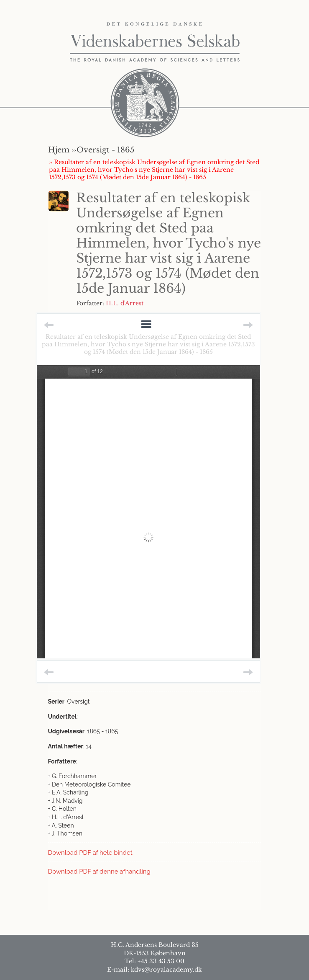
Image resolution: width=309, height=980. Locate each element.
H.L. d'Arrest (125, 303)
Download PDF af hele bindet (90, 853)
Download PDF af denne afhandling (99, 872)
